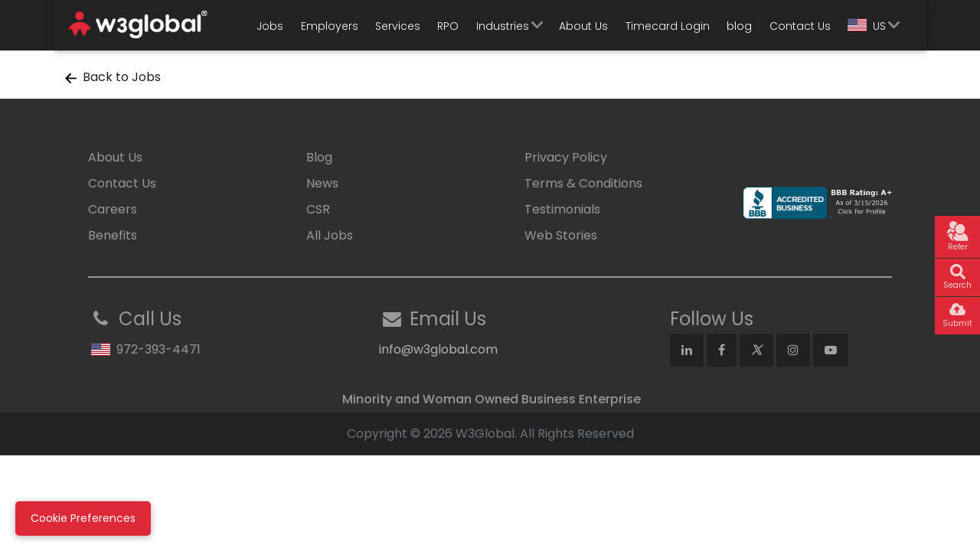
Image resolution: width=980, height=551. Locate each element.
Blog (319, 157)
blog (739, 26)
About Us (583, 26)
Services (398, 26)
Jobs (270, 26)
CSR (318, 209)
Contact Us (800, 26)
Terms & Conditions (583, 183)
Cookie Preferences (83, 518)
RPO (448, 26)
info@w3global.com (438, 349)
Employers (330, 26)
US (867, 26)
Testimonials (562, 209)
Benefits (113, 235)
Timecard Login (668, 26)
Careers (113, 209)
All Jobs (330, 235)
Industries (503, 26)
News (322, 183)
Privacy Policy (566, 157)
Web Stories (561, 235)
